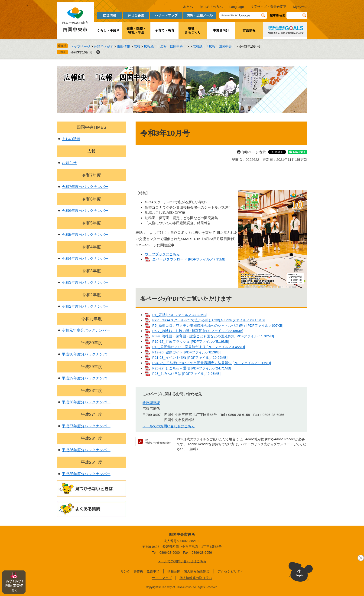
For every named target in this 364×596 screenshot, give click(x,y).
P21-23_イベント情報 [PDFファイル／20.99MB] (190, 357)
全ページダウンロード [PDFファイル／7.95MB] (189, 259)
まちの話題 (71, 139)
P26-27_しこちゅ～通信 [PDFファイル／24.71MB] (192, 368)
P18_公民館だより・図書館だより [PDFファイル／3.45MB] (199, 347)
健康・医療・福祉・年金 (136, 30)
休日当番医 (136, 15)
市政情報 (249, 30)
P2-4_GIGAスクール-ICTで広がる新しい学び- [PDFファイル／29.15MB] (208, 320)
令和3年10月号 (81, 52)
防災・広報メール (200, 15)
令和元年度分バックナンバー (86, 330)
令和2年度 (91, 295)
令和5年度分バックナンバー (85, 235)
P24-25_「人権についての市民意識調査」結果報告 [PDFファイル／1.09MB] (212, 363)
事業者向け (221, 30)
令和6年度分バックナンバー (85, 211)
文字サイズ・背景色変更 (269, 7)
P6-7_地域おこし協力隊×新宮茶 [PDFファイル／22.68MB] (198, 331)
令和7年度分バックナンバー (85, 187)
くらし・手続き (108, 30)
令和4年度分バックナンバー (85, 258)
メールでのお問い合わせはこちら (169, 426)
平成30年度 (91, 343)
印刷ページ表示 (254, 152)
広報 (137, 46)
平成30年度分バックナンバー (86, 354)
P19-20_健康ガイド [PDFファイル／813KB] (186, 352)
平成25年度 (91, 462)
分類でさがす (104, 46)
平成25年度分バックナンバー (86, 474)
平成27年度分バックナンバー (86, 426)
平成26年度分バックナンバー (86, 450)
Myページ (300, 7)
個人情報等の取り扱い (196, 578)
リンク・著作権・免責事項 (140, 571)
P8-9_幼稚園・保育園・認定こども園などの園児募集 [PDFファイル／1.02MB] (213, 336)
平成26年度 (91, 438)
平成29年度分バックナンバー (86, 378)
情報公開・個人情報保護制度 (188, 571)
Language (237, 7)
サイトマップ (162, 578)
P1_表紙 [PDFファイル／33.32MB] (179, 315)
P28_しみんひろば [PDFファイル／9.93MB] (186, 374)
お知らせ (69, 163)
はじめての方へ (211, 7)
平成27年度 (91, 415)
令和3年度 (91, 271)
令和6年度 (91, 199)
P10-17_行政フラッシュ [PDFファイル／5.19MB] (191, 341)
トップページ (80, 46)
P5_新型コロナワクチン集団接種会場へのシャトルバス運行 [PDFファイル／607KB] (218, 325)
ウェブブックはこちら (162, 254)
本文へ (188, 7)
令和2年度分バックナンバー (85, 306)
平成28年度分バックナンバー (86, 402)
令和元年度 (91, 319)
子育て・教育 (165, 30)
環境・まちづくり (193, 30)
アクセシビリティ (231, 571)
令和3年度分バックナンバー (85, 282)
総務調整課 (151, 403)
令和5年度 (91, 223)
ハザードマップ (166, 15)
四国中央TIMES (91, 127)
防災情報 (110, 15)
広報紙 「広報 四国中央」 (165, 46)
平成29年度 (91, 367)
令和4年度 (91, 247)
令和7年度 (91, 175)
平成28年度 (91, 391)
